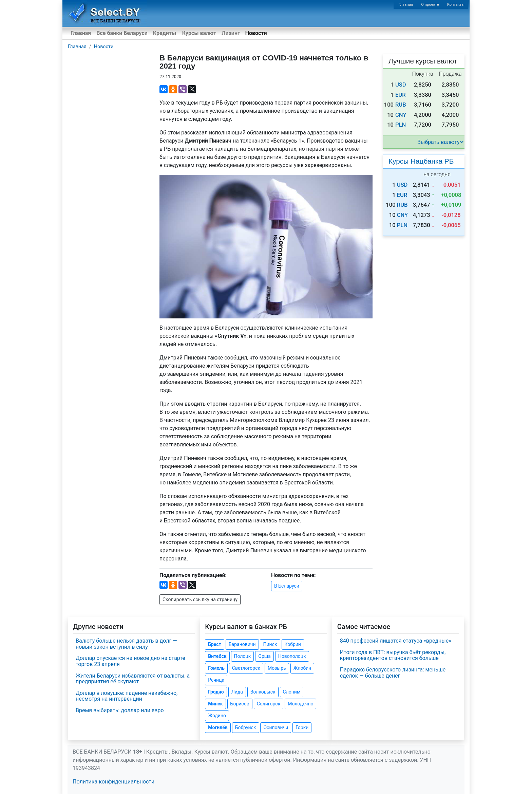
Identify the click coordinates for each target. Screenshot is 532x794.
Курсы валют (199, 33)
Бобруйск (246, 727)
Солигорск (269, 704)
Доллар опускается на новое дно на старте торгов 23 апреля (130, 661)
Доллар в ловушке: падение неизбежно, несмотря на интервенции (127, 696)
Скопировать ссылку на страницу (200, 599)
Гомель (216, 668)
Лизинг (231, 33)
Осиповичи (276, 727)
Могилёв (218, 727)
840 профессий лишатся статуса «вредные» (396, 641)
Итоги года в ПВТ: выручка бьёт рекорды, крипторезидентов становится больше (393, 655)
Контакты (456, 5)
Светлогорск (246, 668)
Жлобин (302, 668)
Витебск (217, 656)
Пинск (270, 644)
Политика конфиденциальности (113, 782)
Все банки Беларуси (122, 33)
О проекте (430, 5)
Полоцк (243, 656)
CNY (401, 115)
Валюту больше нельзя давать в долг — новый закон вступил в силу (126, 644)
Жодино (217, 716)
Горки (302, 727)
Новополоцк (292, 656)
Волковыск (263, 692)
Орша (264, 656)
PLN (401, 125)
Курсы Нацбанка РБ (421, 161)
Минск (215, 704)
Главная (406, 5)
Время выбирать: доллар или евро (120, 710)
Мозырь (277, 668)
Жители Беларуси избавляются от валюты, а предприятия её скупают (133, 679)
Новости (256, 33)
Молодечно (300, 704)
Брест (214, 644)
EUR (401, 95)
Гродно (216, 692)
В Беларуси (287, 586)
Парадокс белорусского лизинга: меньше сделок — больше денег (393, 673)
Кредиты (165, 33)
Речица (216, 680)
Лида (237, 692)
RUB (401, 105)
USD (401, 85)
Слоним (292, 692)
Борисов (240, 704)
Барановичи (242, 644)
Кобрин (293, 644)
